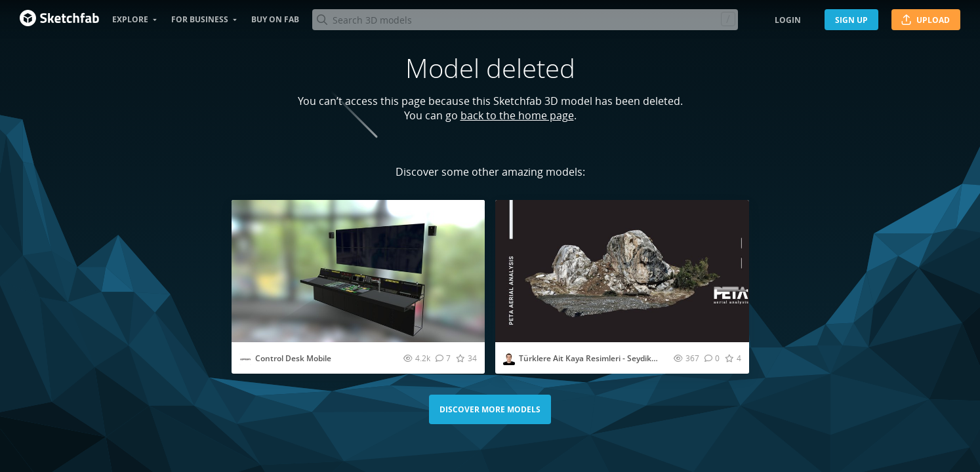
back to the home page (517, 115)
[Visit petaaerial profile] (509, 359)
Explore (130, 19)
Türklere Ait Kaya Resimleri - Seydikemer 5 (598, 358)
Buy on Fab (275, 19)
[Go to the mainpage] (59, 20)
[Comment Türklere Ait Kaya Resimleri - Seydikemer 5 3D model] (712, 358)
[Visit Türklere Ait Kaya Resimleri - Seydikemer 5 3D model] (622, 271)
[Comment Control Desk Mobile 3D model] (443, 358)
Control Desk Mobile (293, 358)
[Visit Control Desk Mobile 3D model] (358, 271)
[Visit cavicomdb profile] (245, 359)
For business (200, 19)
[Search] (525, 20)
